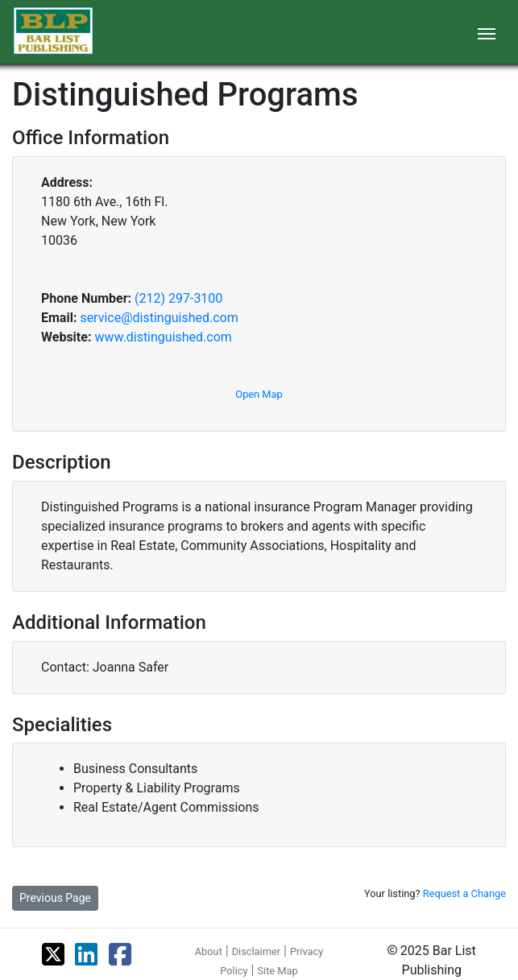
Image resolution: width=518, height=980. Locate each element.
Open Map (259, 394)
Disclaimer (256, 951)
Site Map (277, 971)
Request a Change (464, 893)
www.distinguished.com (163, 337)
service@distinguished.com (159, 318)
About (209, 951)
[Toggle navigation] (487, 32)
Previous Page (55, 898)
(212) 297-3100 (178, 298)
